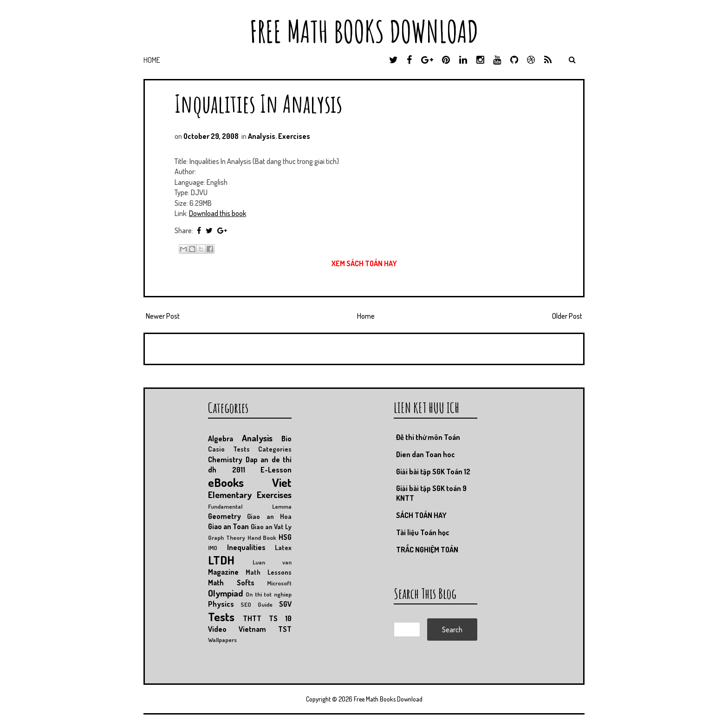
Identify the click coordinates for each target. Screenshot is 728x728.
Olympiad (225, 593)
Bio (286, 439)
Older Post (567, 316)
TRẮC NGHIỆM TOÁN (427, 550)
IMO (213, 548)
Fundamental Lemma (250, 506)
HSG (285, 537)
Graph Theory (227, 538)
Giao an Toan (228, 526)
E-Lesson (276, 470)
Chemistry (225, 459)
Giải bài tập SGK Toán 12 (433, 472)
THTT (252, 618)
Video (217, 629)
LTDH (221, 560)
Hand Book (262, 538)
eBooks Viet (250, 482)
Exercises (294, 136)
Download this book (218, 213)
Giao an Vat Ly (271, 526)
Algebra (221, 439)
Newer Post (163, 316)
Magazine (223, 572)
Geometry (224, 516)
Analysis (262, 136)
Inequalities (246, 547)
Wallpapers (222, 640)
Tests (221, 617)
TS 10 (280, 618)
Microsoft (279, 583)
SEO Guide (257, 604)
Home (152, 60)
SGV (285, 604)
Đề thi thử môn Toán (428, 437)
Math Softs (231, 583)
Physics (221, 604)
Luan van (272, 562)
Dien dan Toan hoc (426, 454)
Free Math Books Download (364, 31)
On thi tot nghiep (269, 594)
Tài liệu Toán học (423, 532)
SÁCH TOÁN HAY (421, 515)
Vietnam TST (265, 629)
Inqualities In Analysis (258, 103)
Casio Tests (229, 449)
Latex (283, 547)
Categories (275, 449)
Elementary (230, 495)
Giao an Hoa (269, 516)
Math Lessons (269, 572)
